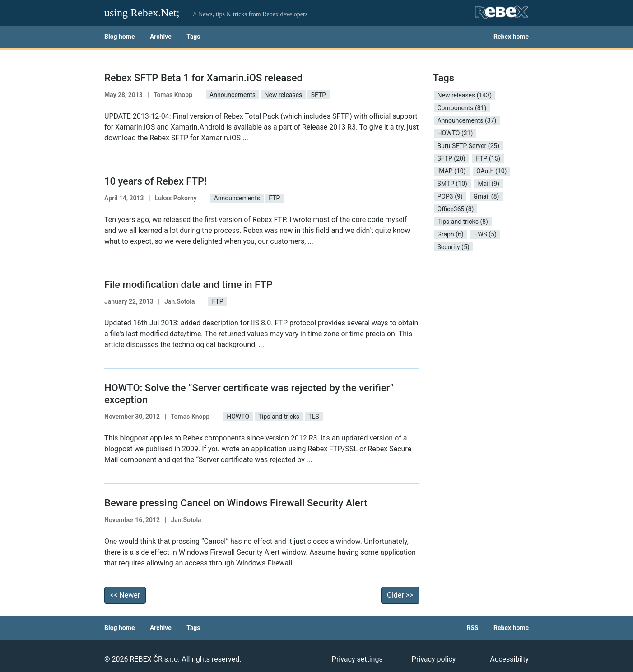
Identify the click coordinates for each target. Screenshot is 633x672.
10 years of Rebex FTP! (156, 181)
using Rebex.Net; (142, 13)
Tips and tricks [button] (279, 417)
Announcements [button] (233, 95)
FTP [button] (274, 198)
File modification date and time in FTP (189, 285)
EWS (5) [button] (485, 234)
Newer (125, 595)
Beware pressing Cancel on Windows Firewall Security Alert (236, 503)
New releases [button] (284, 95)
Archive (161, 37)
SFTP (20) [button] (451, 158)
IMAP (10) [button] (452, 171)
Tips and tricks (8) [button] (463, 222)
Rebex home (511, 37)
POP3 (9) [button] (450, 196)
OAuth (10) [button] (491, 171)
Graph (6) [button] (451, 234)
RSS (472, 628)
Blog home (119, 37)
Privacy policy (434, 659)
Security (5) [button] (454, 247)
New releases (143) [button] (465, 95)
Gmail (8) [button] (486, 196)
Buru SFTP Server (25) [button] (469, 146)
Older (400, 595)
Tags (193, 37)
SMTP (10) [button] (452, 184)
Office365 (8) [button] (456, 209)
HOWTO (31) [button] (455, 133)
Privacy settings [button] (357, 659)
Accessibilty (509, 659)
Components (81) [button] (462, 108)
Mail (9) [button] (489, 184)
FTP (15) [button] (488, 158)
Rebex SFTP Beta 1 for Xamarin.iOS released (203, 78)
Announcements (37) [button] (467, 120)
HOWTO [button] (238, 417)
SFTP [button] (319, 95)
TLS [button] (314, 417)
